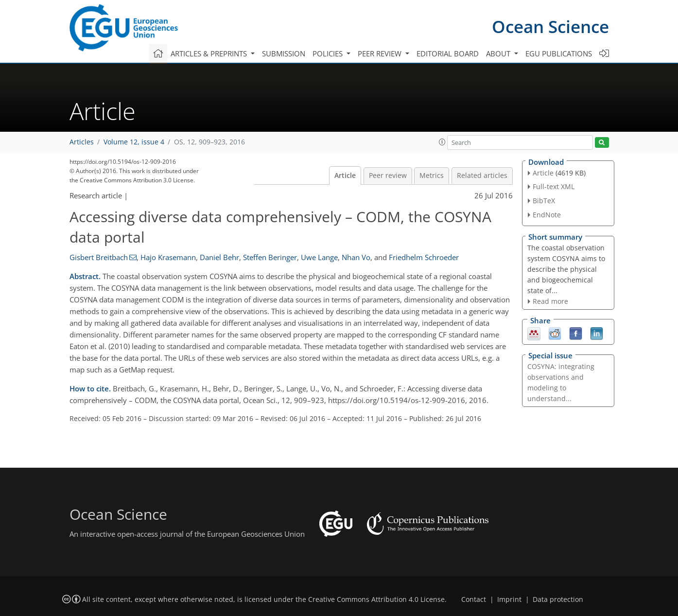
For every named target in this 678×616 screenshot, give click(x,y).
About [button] (499, 53)
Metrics (432, 176)
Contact (474, 599)
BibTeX (544, 201)
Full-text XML (554, 186)
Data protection (558, 599)
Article (345, 176)
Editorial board (448, 53)
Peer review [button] (381, 53)
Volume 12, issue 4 (134, 142)
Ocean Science (550, 26)
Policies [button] (329, 53)
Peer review (388, 176)
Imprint (509, 599)
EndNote (547, 215)
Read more (550, 301)
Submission (284, 53)
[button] (442, 142)
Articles (82, 142)
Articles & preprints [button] (210, 53)
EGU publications (559, 53)
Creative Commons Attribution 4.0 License (376, 599)
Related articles (482, 176)
